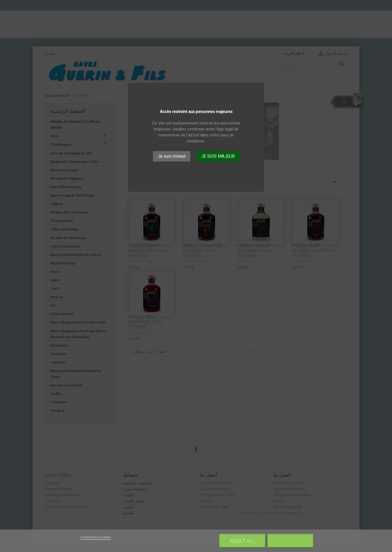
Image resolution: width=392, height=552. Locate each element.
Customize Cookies (96, 537)
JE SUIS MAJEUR (218, 156)
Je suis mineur (172, 156)
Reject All (243, 541)
